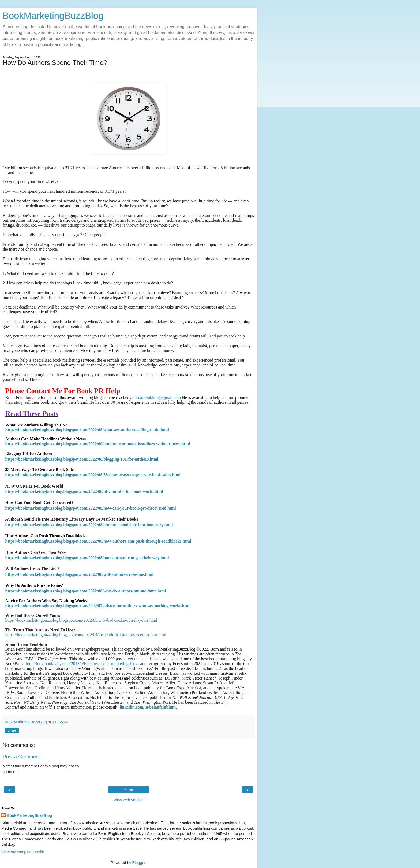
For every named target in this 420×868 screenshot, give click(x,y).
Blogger (139, 863)
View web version (129, 800)
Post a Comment (21, 757)
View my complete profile (23, 852)
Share (12, 730)
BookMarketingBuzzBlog (53, 16)
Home (129, 790)
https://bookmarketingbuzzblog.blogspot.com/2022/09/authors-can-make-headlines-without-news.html (98, 444)
